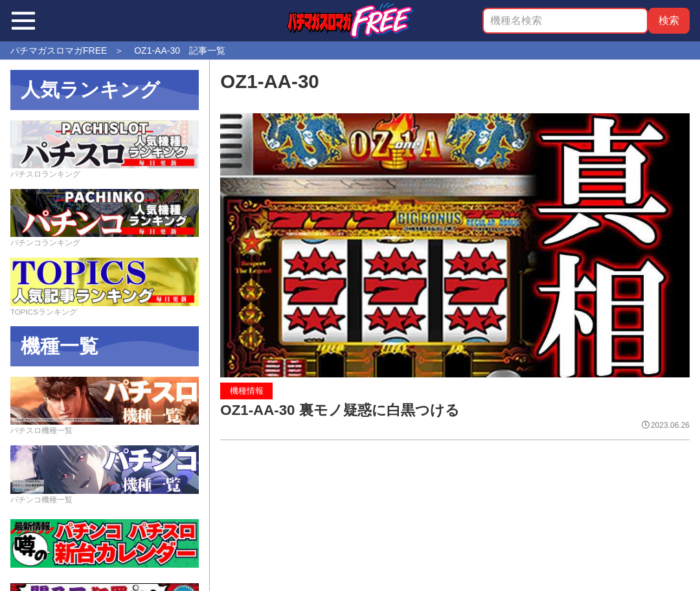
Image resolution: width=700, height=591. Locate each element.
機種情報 (247, 391)
